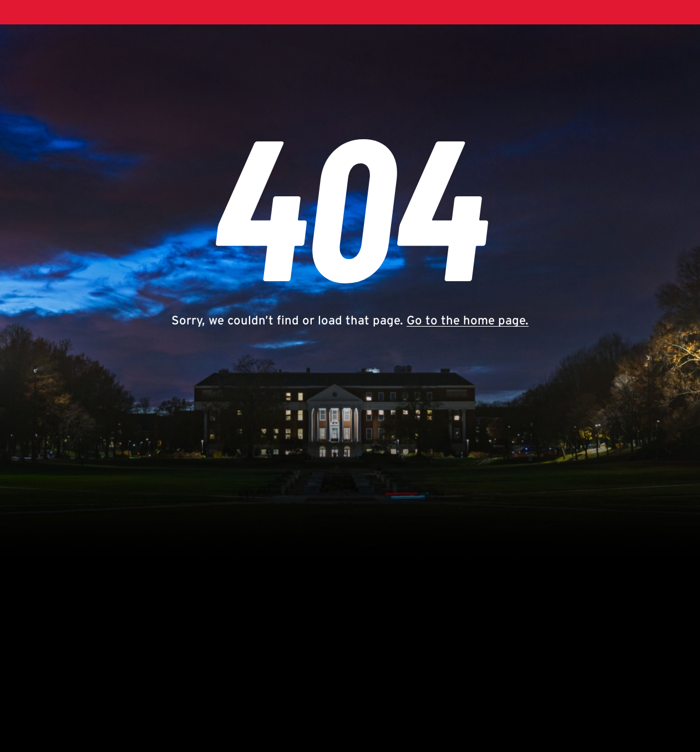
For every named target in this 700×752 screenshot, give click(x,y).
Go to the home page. (468, 320)
